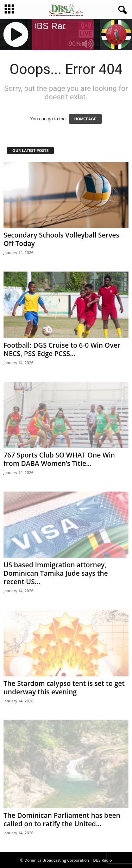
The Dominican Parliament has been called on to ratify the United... (62, 820)
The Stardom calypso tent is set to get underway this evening (64, 688)
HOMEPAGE (85, 119)
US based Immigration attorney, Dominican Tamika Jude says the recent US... (56, 573)
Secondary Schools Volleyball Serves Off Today (61, 239)
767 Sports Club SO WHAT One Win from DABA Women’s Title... (59, 459)
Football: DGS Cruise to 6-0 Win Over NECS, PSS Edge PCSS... (62, 349)
